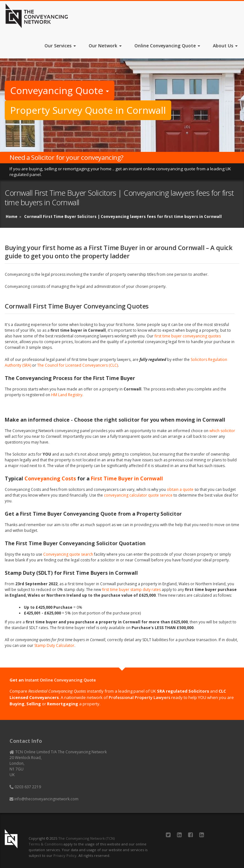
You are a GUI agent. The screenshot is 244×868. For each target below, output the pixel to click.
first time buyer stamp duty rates (131, 590)
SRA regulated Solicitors (183, 691)
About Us (225, 46)
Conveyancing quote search (68, 554)
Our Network (105, 46)
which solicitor (222, 431)
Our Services (60, 46)
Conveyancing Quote (60, 90)
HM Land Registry (67, 395)
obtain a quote (180, 489)
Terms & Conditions (46, 844)
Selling (34, 704)
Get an (53, 680)
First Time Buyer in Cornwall (127, 478)
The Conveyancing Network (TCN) (86, 838)
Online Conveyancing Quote (167, 46)
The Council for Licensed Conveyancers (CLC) (78, 365)
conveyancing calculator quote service (138, 495)
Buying (17, 704)
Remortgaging (63, 704)
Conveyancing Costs (50, 478)
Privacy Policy (65, 855)
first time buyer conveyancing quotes (188, 336)
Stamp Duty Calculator (54, 645)
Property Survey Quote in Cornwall (88, 110)
